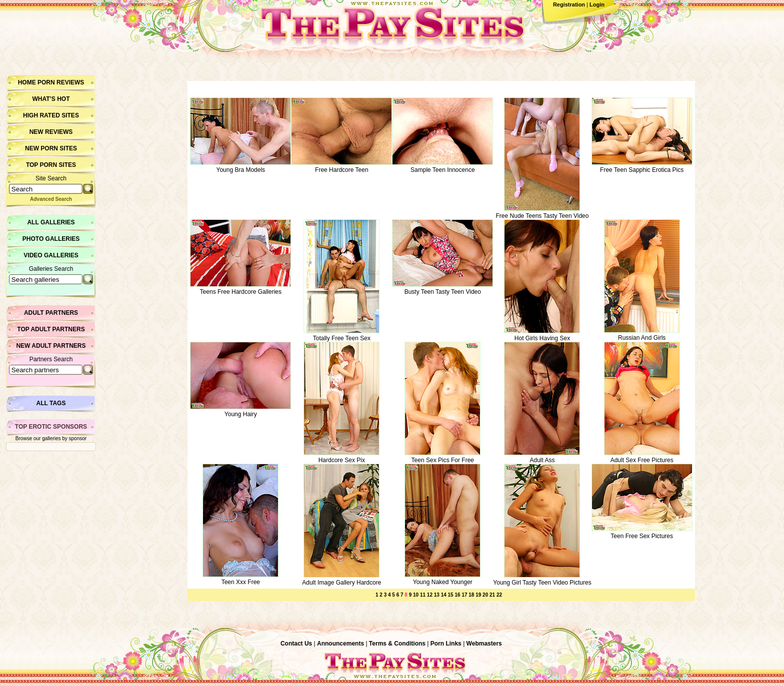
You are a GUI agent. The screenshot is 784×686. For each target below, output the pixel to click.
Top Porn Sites (51, 165)
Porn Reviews (61, 82)
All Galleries (51, 222)
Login (597, 4)
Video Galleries (51, 255)
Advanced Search (51, 199)
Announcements (340, 644)
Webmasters (484, 644)
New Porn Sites (51, 148)
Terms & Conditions (397, 644)
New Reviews (51, 132)
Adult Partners (51, 313)
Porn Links (446, 644)
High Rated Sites (51, 115)
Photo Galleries (51, 239)
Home (27, 82)
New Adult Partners (51, 346)
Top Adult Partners (51, 329)
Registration (569, 4)
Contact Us (296, 644)
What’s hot (51, 99)
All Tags (51, 403)
